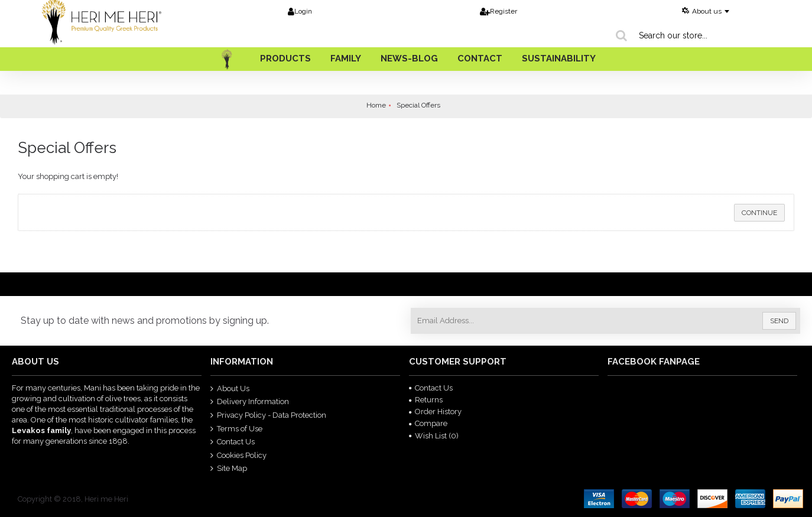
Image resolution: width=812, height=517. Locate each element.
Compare (428, 423)
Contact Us (233, 442)
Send (779, 321)
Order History (435, 412)
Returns (426, 400)
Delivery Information (250, 402)
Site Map (229, 469)
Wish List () (434, 436)
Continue (759, 213)
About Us (230, 388)
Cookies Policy (238, 455)
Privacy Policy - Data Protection (268, 415)
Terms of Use (236, 428)
